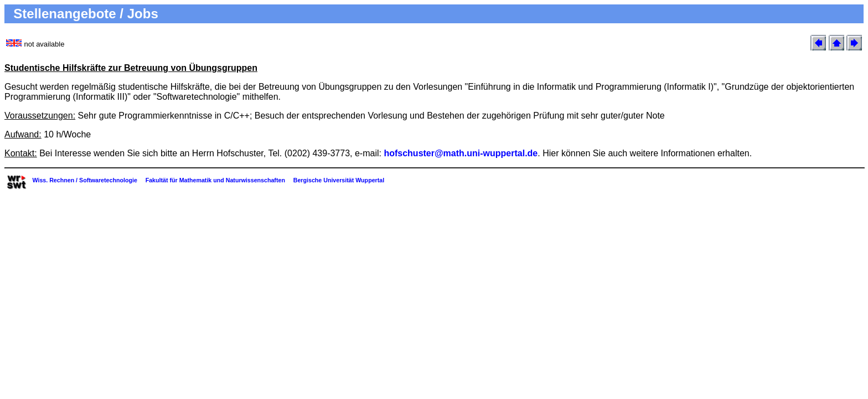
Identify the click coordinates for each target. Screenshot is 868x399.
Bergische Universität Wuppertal (339, 180)
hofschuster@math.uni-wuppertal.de (461, 153)
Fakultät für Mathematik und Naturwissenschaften (215, 180)
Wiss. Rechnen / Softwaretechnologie (84, 180)
